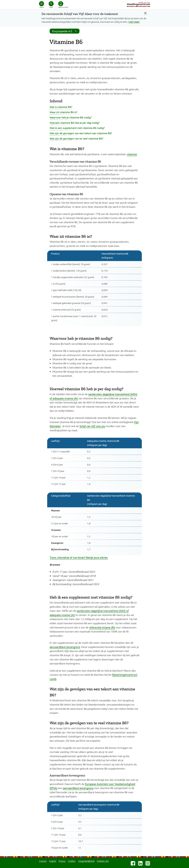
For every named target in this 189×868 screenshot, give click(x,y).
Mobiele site (103, 861)
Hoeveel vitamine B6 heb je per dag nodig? (75, 123)
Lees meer (134, 22)
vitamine (132, 154)
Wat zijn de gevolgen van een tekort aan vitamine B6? (81, 133)
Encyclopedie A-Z (65, 31)
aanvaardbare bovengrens (65, 647)
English (53, 861)
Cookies (72, 861)
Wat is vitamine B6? (61, 107)
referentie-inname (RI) (102, 627)
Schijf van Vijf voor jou (92, 426)
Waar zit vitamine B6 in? (63, 112)
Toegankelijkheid (86, 861)
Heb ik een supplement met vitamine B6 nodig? (77, 128)
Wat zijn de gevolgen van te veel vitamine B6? (76, 138)
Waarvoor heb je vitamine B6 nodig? (71, 117)
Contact (43, 861)
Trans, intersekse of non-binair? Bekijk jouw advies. (79, 557)
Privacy (62, 861)
